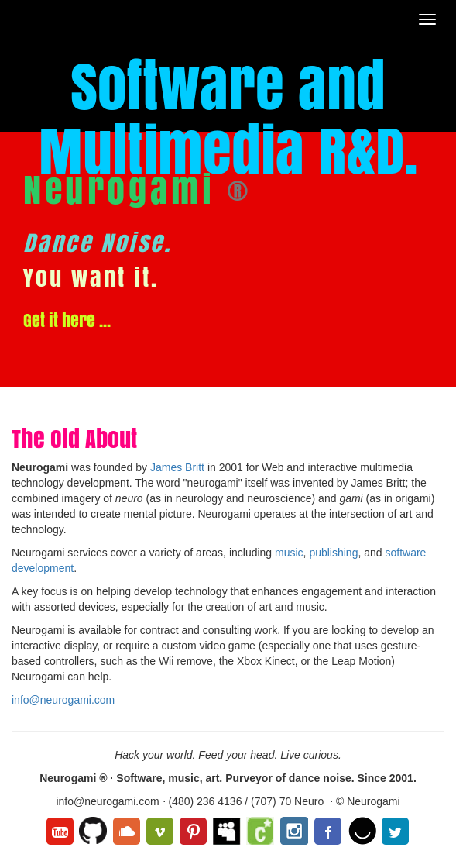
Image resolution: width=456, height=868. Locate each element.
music (289, 553)
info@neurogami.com (63, 700)
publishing (333, 553)
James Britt (177, 467)
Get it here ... (67, 320)
